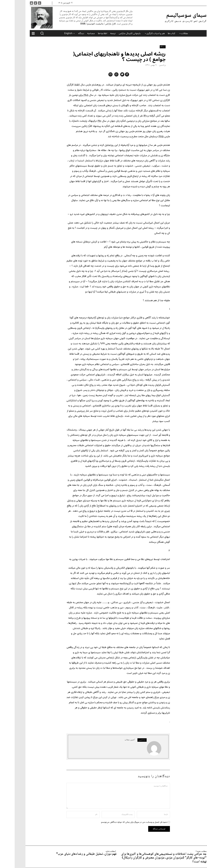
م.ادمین (148, 65)
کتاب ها (157, 33)
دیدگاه (66, 33)
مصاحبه (76, 33)
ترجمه (98, 33)
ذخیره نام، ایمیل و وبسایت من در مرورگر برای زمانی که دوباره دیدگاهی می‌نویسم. (119, 822)
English (54, 33)
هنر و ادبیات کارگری (141, 33)
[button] (27, 33)
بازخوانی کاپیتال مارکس (115, 33)
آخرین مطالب (115, 740)
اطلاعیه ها (88, 33)
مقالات (170, 33)
